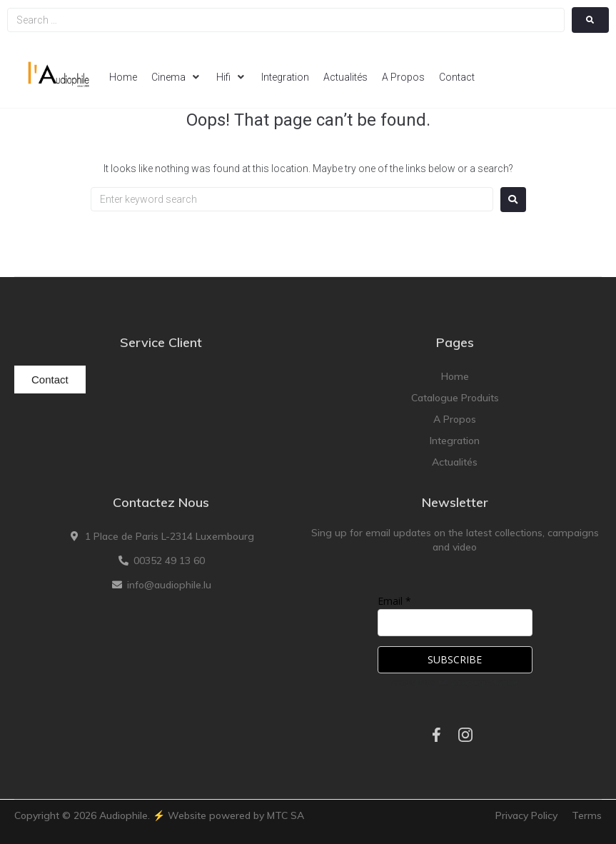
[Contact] (457, 77)
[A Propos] (403, 77)
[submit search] (590, 20)
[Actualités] (345, 77)
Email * (394, 601)
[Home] (123, 77)
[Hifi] (232, 77)
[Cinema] (177, 77)
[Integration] (285, 77)
